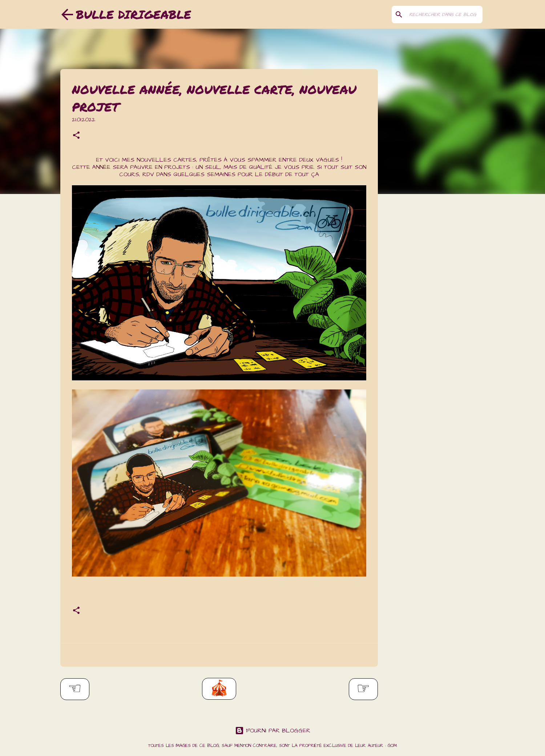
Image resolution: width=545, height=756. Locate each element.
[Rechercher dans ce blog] (444, 15)
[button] (76, 136)
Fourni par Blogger (273, 731)
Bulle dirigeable (134, 14)
